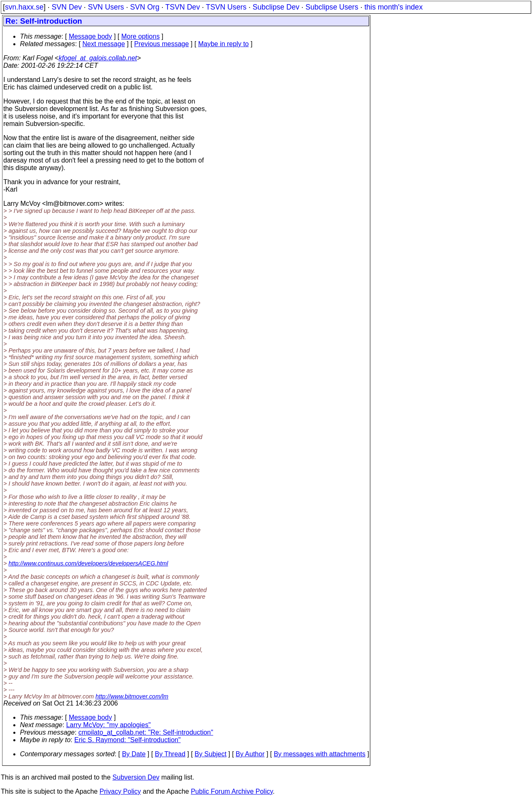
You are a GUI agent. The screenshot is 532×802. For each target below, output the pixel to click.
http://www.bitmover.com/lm (132, 696)
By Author (250, 754)
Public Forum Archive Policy (232, 791)
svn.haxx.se (24, 7)
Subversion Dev (136, 777)
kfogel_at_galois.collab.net (98, 58)
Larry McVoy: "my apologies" (108, 725)
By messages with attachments (320, 754)
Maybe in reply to (224, 44)
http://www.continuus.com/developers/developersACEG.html (88, 563)
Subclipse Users (332, 7)
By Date (134, 754)
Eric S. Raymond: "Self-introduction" (128, 740)
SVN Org (145, 7)
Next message (103, 44)
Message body (90, 36)
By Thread (170, 754)
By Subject (210, 754)
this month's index (394, 7)
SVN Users (106, 7)
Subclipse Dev (276, 7)
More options (141, 36)
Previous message (162, 44)
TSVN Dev (183, 7)
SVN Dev (66, 7)
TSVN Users (226, 7)
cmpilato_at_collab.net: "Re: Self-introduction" (146, 732)
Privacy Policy (120, 791)
